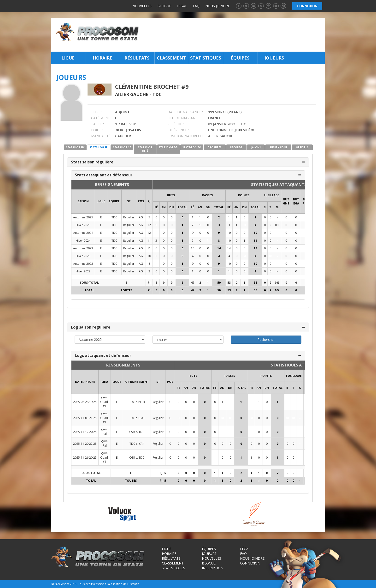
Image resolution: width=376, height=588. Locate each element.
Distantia (133, 584)
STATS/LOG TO (192, 147)
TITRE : (97, 112)
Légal (182, 6)
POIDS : (97, 130)
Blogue (164, 6)
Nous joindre (217, 6)
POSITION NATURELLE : (186, 136)
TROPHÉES (215, 147)
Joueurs (274, 58)
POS (141, 201)
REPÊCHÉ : (176, 124)
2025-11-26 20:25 (85, 458)
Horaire (103, 58)
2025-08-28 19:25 (85, 402)
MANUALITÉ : (102, 136)
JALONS (256, 147)
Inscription (213, 568)
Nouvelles (142, 6)
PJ (149, 201)
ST (129, 201)
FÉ (156, 207)
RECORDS (236, 147)
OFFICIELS (302, 147)
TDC (157, 94)
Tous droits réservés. (92, 584)
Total (182, 207)
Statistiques (206, 58)
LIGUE (101, 201)
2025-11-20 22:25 (85, 444)
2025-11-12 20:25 (85, 432)
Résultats (137, 58)
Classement (171, 58)
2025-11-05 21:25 (85, 418)
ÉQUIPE (114, 201)
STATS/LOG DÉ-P (168, 149)
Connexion (250, 563)
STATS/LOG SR (99, 147)
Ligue (68, 58)
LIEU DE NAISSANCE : (184, 118)
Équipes (240, 58)
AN (164, 207)
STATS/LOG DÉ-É (145, 149)
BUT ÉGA (296, 201)
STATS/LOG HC (75, 147)
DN (172, 207)
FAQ (196, 6)
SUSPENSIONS (278, 147)
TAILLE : (97, 124)
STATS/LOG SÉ (122, 147)
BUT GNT (286, 201)
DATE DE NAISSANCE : (185, 112)
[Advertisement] (233, 35)
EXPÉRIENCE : (178, 130)
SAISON (83, 201)
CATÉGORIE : (101, 118)
